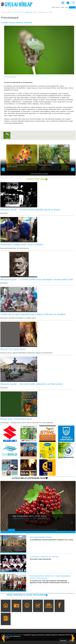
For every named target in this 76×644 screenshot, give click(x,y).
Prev (11, 527)
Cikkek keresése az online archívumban (25, 598)
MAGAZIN (29, 12)
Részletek (63, 640)
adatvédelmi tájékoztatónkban (14, 635)
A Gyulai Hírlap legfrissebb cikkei (28, 481)
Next (73, 527)
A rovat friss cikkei (36, 179)
